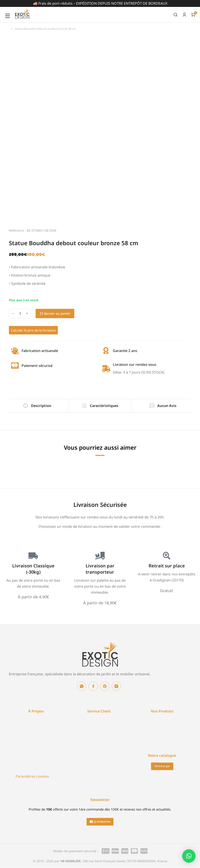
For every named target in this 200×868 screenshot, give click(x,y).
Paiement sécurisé (37, 366)
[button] (100, 822)
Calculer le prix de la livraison (33, 330)
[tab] (38, 406)
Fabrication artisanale (40, 351)
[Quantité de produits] (20, 314)
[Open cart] (193, 15)
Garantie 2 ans (125, 351)
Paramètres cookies (32, 776)
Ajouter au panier (58, 313)
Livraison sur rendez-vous (135, 364)
